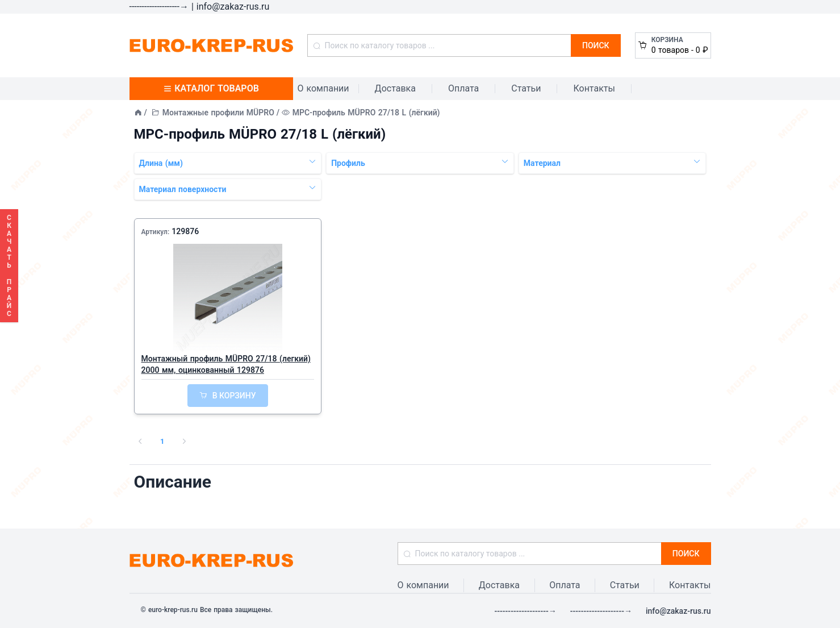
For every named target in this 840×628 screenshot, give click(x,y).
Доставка (395, 88)
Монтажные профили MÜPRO (218, 113)
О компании (323, 88)
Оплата (463, 88)
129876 (185, 231)
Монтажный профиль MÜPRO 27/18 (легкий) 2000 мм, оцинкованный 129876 (226, 364)
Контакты (594, 88)
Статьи (526, 88)
